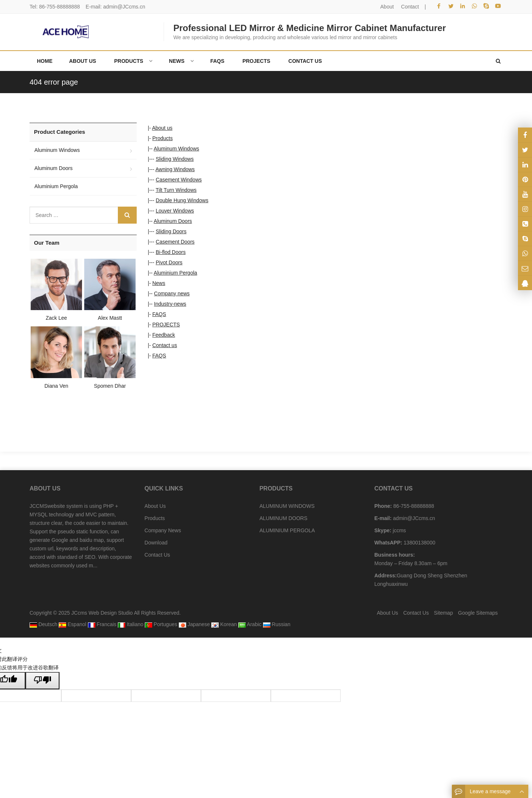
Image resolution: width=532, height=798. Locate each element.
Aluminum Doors (173, 221)
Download (156, 543)
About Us (155, 506)
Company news (172, 293)
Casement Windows (179, 180)
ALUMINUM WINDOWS (287, 506)
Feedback (163, 335)
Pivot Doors (169, 262)
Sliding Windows (175, 159)
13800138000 (419, 543)
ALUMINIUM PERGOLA (287, 530)
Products (162, 138)
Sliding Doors (171, 231)
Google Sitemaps (478, 613)
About (387, 7)
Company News (163, 530)
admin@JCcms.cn (124, 7)
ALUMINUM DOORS (283, 518)
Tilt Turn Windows (176, 190)
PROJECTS (166, 325)
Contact (410, 7)
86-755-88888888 (60, 7)
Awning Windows (175, 169)
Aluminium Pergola (175, 273)
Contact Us (157, 555)
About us (162, 128)
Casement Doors (175, 242)
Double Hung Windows (182, 200)
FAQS (159, 314)
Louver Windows (175, 211)
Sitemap (444, 613)
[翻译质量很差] (42, 681)
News (159, 283)
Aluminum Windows (176, 149)
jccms (399, 530)
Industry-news (170, 304)
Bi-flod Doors (171, 252)
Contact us (165, 345)
